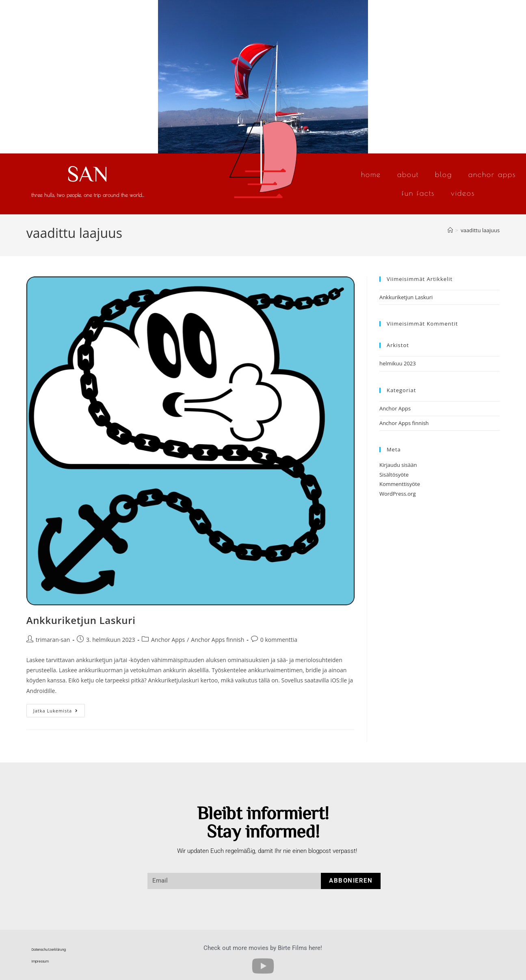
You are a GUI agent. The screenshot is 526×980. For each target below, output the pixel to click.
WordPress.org (398, 494)
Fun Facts (418, 193)
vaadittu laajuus (480, 230)
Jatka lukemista (59, 709)
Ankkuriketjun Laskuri (81, 620)
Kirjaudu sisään (398, 465)
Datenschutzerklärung (49, 950)
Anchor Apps (492, 174)
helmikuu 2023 (398, 363)
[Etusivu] (450, 230)
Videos (463, 193)
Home (371, 174)
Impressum (40, 962)
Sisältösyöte (394, 475)
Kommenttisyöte (400, 484)
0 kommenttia (279, 640)
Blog (444, 174)
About (408, 174)
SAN (88, 173)
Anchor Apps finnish (218, 640)
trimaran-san (53, 640)
